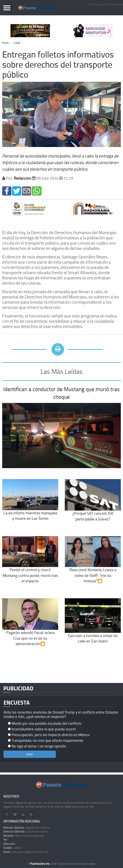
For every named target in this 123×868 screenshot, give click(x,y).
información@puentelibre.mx (26, 852)
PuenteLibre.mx (40, 864)
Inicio (5, 43)
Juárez (12, 848)
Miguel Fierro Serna (27, 828)
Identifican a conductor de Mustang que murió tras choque (61, 393)
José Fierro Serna (25, 831)
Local (17, 43)
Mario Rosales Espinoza (24, 836)
